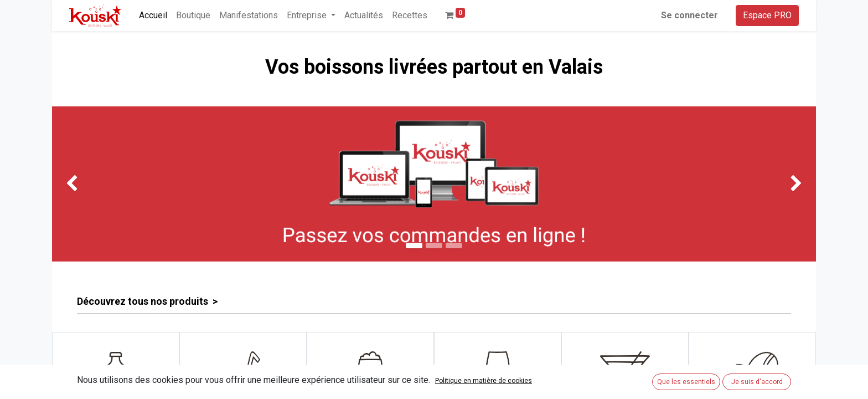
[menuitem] (153, 16)
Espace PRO (767, 15)
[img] (82, 184)
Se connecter (689, 15)
